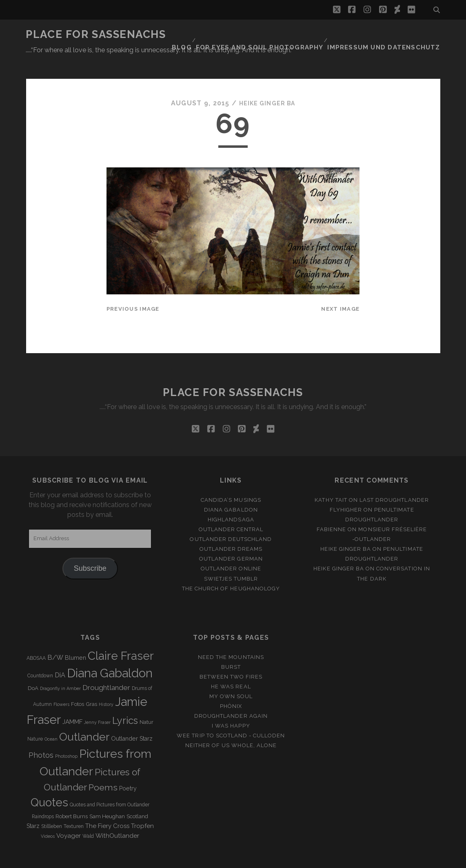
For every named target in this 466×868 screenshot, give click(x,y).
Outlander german (231, 539)
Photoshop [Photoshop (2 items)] (66, 736)
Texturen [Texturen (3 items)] (74, 806)
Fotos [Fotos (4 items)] (78, 684)
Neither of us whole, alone (231, 726)
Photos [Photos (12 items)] (41, 735)
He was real (231, 667)
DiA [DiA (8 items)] (60, 655)
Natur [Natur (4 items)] (146, 702)
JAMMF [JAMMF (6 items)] (72, 702)
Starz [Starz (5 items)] (33, 806)
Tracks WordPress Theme (198, 859)
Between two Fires (231, 657)
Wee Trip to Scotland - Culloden (231, 716)
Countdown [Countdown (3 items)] (40, 656)
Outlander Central (231, 509)
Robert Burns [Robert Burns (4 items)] (72, 796)
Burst (231, 647)
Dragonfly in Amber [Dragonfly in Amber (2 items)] (60, 669)
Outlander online (231, 549)
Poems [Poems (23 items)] (103, 767)
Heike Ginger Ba (267, 83)
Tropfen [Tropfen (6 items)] (142, 806)
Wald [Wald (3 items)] (88, 816)
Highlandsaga (231, 500)
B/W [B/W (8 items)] (55, 638)
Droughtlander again (231, 696)
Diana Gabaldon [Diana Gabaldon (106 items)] (110, 653)
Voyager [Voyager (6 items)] (69, 816)
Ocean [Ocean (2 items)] (51, 719)
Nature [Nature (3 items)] (35, 719)
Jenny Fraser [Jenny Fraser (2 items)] (97, 703)
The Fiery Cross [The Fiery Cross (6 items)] (107, 806)
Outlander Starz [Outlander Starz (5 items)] (132, 719)
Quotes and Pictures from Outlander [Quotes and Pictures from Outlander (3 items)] (110, 785)
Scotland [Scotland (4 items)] (137, 796)
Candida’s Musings (231, 480)
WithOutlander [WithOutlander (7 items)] (117, 816)
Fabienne (331, 509)
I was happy (231, 706)
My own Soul (231, 676)
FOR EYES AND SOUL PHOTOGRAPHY (278, 34)
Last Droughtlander (394, 480)
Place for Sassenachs (96, 34)
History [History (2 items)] (106, 685)
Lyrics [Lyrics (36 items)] (125, 701)
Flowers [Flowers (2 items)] (61, 685)
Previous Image (133, 289)
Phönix (231, 686)
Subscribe (90, 548)
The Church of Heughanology (231, 569)
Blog (204, 34)
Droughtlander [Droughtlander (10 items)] (106, 668)
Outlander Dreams (231, 529)
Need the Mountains (231, 637)
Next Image (340, 289)
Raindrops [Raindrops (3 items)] (43, 797)
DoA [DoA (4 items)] (33, 669)
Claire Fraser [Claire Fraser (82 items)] (121, 636)
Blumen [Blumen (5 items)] (75, 638)
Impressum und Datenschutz (392, 34)
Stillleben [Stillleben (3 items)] (52, 806)
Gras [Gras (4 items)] (91, 684)
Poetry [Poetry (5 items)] (128, 768)
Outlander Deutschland (231, 520)
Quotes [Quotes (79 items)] (49, 783)
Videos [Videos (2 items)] (48, 816)
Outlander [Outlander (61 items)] (84, 717)
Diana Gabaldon (231, 490)
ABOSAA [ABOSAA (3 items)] (36, 638)
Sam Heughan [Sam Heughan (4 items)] (107, 796)
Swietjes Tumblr (231, 559)
